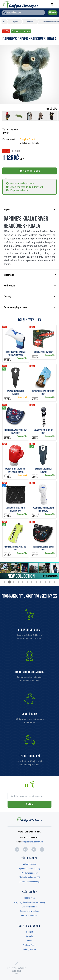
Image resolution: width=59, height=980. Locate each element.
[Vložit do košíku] (29, 171)
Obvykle (27, 139)
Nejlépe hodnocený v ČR (17, 971)
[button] (5, 582)
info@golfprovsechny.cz (32, 842)
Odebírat (29, 804)
